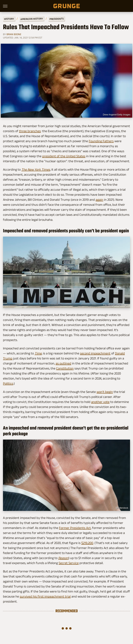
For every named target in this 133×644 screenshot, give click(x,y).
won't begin (105, 392)
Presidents (57, 19)
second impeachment (95, 353)
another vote (100, 402)
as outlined (63, 363)
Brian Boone (14, 34)
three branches (30, 131)
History (9, 19)
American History (32, 19)
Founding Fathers (101, 141)
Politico (8, 383)
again (99, 200)
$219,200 (87, 543)
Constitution (65, 368)
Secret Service (69, 563)
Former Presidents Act (75, 528)
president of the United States (64, 156)
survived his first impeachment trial (45, 596)
